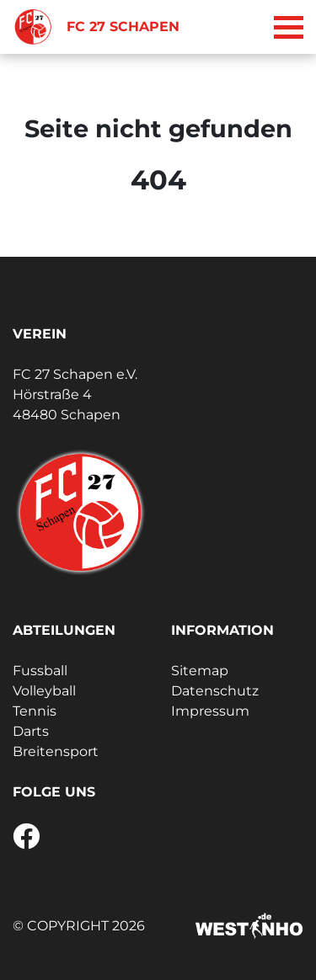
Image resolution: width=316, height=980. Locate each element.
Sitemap (200, 671)
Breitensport (56, 751)
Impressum (210, 711)
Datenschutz (215, 691)
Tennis (35, 711)
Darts (31, 731)
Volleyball (44, 691)
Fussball (40, 671)
